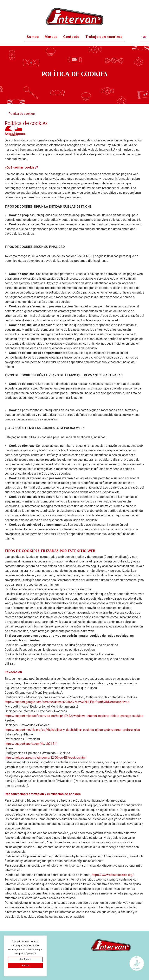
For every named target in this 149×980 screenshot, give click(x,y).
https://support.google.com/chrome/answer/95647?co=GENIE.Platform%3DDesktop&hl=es (67, 702)
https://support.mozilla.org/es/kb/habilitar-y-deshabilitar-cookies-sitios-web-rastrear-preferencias (72, 730)
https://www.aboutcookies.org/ (113, 875)
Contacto (71, 37)
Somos (33, 37)
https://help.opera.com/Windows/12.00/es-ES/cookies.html (45, 758)
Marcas (51, 37)
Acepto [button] (25, 965)
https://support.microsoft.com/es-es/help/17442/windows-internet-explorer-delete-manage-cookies (74, 716)
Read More (25, 959)
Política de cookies (22, 114)
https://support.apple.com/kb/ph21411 (31, 744)
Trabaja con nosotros (104, 37)
